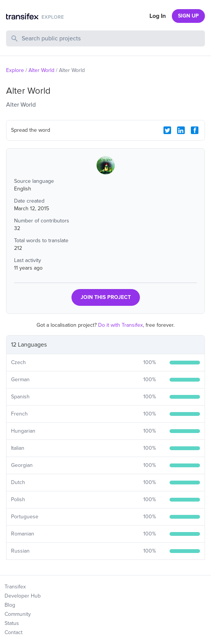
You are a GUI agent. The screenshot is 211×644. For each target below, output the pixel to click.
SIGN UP (188, 16)
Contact (13, 632)
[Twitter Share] (167, 130)
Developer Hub (23, 596)
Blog (10, 605)
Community (18, 614)
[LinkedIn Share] (181, 130)
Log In (158, 16)
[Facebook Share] (195, 130)
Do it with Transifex (121, 325)
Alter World (41, 70)
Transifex (15, 587)
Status (12, 623)
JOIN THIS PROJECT (106, 297)
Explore (15, 70)
